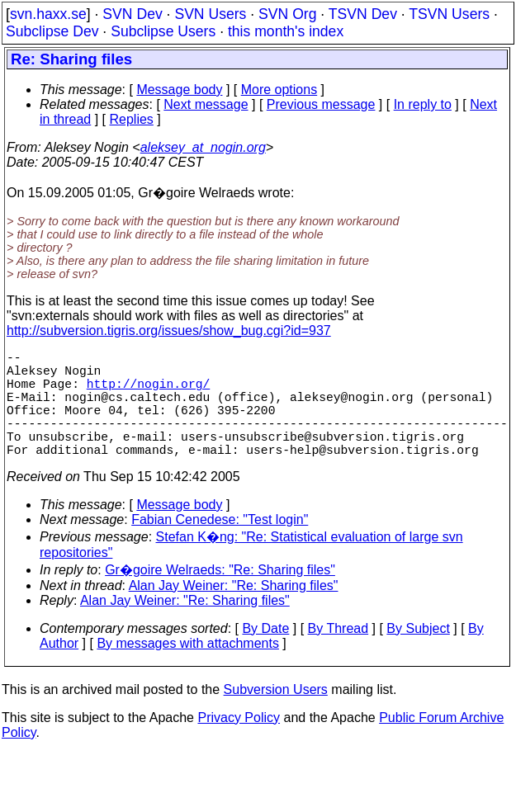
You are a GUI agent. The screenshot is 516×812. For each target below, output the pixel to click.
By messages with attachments (188, 670)
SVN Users (210, 14)
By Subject (418, 655)
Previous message (321, 104)
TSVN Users (449, 14)
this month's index (286, 31)
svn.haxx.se (48, 14)
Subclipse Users (163, 31)
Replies (132, 119)
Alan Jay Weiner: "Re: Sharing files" (234, 612)
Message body (179, 90)
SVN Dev (132, 14)
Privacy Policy (239, 744)
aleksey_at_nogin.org (203, 147)
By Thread (338, 655)
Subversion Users (276, 716)
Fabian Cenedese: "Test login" (220, 546)
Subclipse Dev (52, 31)
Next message (206, 104)
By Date (265, 655)
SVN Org (287, 14)
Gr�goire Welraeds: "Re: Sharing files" (220, 596)
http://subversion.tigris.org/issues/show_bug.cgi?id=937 (169, 330)
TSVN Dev (363, 14)
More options (279, 90)
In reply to (423, 104)
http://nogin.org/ (149, 393)
